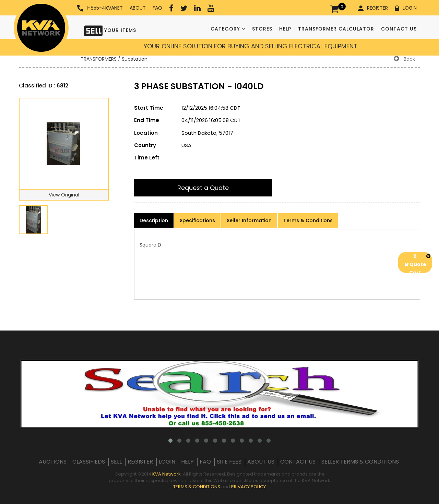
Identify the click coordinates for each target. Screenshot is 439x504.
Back (404, 59)
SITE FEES (229, 462)
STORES (262, 29)
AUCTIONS (53, 462)
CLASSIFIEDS (89, 462)
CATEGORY (228, 29)
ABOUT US (261, 462)
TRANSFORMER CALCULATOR (336, 29)
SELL (116, 462)
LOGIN (406, 8)
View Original (64, 195)
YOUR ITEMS (110, 30)
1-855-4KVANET (100, 8)
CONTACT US (399, 29)
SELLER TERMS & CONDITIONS (360, 462)
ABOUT (138, 8)
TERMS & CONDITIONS (197, 487)
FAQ (157, 8)
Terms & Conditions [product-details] (308, 220)
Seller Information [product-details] (249, 220)
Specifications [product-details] (197, 220)
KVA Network (167, 474)
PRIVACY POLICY (248, 487)
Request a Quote (203, 188)
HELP (285, 29)
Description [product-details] (154, 220)
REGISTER (373, 8)
